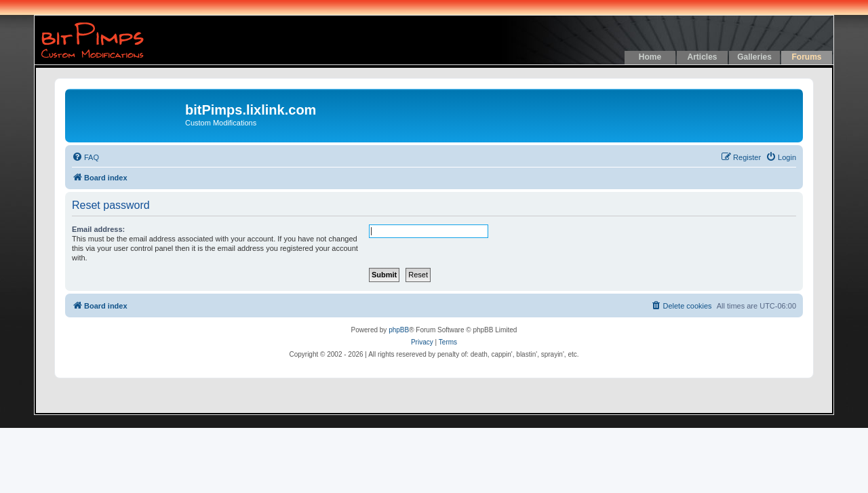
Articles (702, 57)
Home (650, 57)
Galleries (754, 57)
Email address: (98, 229)
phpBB (399, 330)
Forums (806, 57)
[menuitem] (85, 157)
